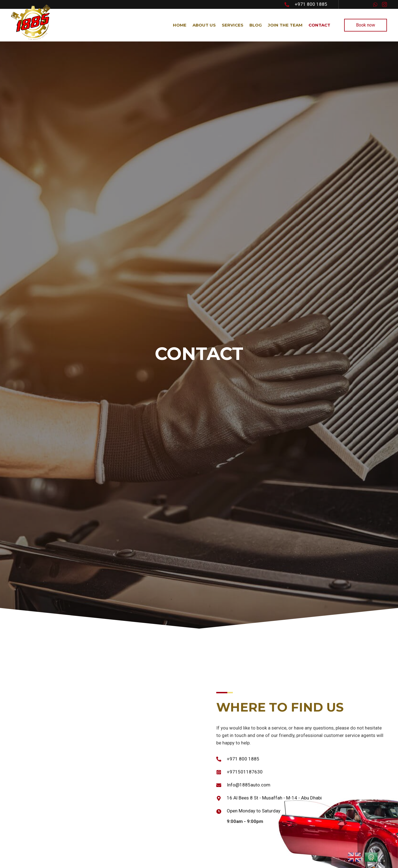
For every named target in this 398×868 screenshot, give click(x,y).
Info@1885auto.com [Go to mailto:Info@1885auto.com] (249, 785)
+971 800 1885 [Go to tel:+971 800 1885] (311, 4)
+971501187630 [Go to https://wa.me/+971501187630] (245, 772)
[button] (375, 4)
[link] (179, 25)
